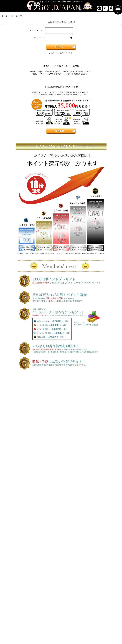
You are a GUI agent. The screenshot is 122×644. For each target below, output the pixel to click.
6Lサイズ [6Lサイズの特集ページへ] (92, 393)
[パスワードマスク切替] (71, 39)
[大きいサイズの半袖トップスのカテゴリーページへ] (20, 419)
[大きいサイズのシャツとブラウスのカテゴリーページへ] (20, 434)
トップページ (8, 17)
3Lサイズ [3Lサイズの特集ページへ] (30, 393)
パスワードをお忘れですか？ (61, 54)
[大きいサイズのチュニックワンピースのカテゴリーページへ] (61, 434)
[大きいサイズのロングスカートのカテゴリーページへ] (20, 473)
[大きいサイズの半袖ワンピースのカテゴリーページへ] (61, 427)
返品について (66, 620)
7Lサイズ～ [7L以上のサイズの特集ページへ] (112, 393)
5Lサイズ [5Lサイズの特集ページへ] (71, 393)
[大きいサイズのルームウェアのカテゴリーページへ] (102, 488)
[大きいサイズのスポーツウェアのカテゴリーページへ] (102, 473)
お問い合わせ (77, 620)
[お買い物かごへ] (105, 9)
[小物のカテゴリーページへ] (102, 496)
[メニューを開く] (118, 9)
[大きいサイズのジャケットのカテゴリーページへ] (61, 473)
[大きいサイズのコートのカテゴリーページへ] (61, 488)
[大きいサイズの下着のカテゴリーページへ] (102, 511)
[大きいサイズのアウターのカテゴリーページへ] (61, 458)
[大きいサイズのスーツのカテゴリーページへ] (102, 466)
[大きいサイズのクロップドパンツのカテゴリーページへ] (102, 427)
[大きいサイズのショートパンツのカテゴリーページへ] (102, 419)
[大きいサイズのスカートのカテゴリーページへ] (20, 458)
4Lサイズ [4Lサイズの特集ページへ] (51, 393)
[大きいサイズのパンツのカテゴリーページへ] (102, 411)
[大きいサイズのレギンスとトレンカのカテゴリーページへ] (102, 442)
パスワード (39, 39)
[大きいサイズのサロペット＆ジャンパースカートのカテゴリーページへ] (61, 442)
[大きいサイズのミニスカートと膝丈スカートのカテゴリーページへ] (20, 466)
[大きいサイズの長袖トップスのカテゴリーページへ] (20, 427)
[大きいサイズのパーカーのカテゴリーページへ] (61, 481)
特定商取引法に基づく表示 (49, 620)
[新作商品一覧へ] (99, 9)
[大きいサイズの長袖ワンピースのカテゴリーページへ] (61, 419)
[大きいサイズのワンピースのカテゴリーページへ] (61, 411)
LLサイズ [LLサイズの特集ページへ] (10, 393)
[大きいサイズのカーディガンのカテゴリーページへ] (61, 466)
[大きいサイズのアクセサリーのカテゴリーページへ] (102, 518)
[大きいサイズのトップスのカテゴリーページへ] (20, 411)
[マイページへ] (111, 9)
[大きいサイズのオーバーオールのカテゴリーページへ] (61, 449)
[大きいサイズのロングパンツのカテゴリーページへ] (102, 434)
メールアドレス (37, 31)
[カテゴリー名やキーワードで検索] (89, 543)
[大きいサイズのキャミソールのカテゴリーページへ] (20, 442)
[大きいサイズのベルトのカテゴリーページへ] (102, 503)
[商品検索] (115, 543)
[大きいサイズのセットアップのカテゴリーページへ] (102, 481)
